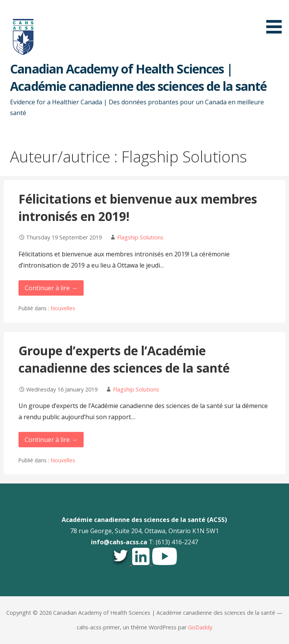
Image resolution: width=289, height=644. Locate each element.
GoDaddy (200, 627)
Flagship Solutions (140, 237)
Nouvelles (63, 308)
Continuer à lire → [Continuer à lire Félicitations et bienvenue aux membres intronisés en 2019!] (51, 288)
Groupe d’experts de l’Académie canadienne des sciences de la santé (124, 359)
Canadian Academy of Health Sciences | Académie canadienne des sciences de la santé (138, 77)
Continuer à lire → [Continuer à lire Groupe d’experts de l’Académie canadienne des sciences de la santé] (51, 440)
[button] (277, 18)
